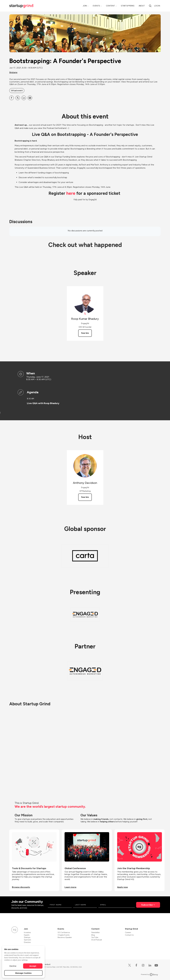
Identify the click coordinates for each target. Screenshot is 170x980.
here (71, 193)
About (142, 6)
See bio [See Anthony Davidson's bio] (85, 497)
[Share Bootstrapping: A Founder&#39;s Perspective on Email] (30, 98)
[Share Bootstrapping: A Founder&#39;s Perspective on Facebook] (12, 98)
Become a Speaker (65, 937)
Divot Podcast (97, 940)
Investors (27, 932)
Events (96, 6)
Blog (93, 935)
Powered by (149, 975)
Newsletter (95, 932)
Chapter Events (64, 935)
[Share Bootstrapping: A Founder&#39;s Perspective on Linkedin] (24, 98)
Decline (13, 966)
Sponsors (27, 940)
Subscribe (147, 905)
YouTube (95, 937)
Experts (27, 935)
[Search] (150, 6)
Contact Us (129, 935)
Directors (27, 942)
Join (85, 6)
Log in (157, 6)
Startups (27, 937)
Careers (128, 932)
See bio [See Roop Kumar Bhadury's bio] (85, 333)
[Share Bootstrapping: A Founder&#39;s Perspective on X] (18, 98)
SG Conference (64, 932)
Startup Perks (128, 6)
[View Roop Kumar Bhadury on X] (85, 314)
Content (110, 6)
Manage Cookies (23, 973)
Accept (33, 966)
